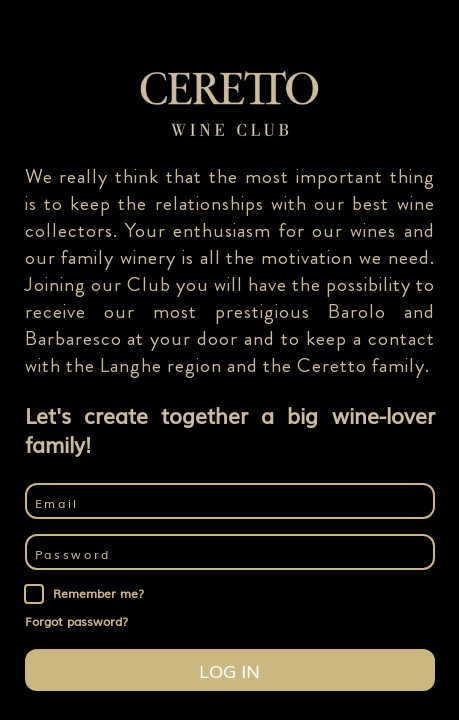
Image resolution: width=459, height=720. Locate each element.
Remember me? (98, 593)
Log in (229, 670)
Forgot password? (76, 621)
